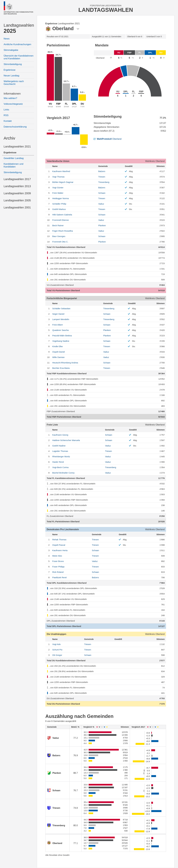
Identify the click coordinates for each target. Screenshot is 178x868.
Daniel (58, 314)
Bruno (58, 561)
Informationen (12, 94)
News (7, 39)
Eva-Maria (61, 368)
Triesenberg (104, 182)
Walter (58, 193)
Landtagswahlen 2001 (17, 207)
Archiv (9, 138)
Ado (56, 644)
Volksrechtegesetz (13, 104)
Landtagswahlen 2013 (17, 186)
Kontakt (8, 121)
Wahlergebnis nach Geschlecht (14, 83)
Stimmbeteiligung (13, 64)
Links (6, 110)
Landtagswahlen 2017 (17, 179)
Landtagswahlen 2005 (17, 200)
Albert (58, 325)
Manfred (61, 171)
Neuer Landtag (11, 76)
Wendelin (61, 319)
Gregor (57, 655)
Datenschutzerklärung (15, 127)
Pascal (59, 545)
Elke (58, 346)
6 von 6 (135, 37)
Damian (58, 357)
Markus (59, 209)
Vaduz (101, 204)
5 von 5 (154, 37)
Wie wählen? (10, 98)
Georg (60, 435)
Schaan (102, 193)
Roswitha (63, 231)
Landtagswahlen (19, 28)
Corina (60, 467)
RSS (6, 115)
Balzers (102, 171)
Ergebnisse (10, 70)
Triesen (102, 177)
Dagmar (63, 182)
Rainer (58, 225)
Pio (57, 650)
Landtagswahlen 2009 (17, 193)
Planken (102, 225)
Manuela (66, 440)
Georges (59, 236)
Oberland (107, 139)
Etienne (60, 220)
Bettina (62, 336)
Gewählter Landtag (14, 158)
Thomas (58, 177)
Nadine (61, 341)
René (58, 462)
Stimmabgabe (11, 50)
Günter (58, 188)
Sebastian (61, 308)
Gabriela (62, 215)
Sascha (60, 330)
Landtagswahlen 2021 (17, 146)
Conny (63, 473)
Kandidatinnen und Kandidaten (13, 165)
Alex (57, 556)
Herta (60, 550)
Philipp (58, 567)
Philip (59, 204)
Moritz (61, 456)
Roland (58, 572)
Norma (60, 198)
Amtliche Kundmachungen (17, 44)
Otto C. (60, 242)
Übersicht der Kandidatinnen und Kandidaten (19, 57)
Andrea (65, 363)
